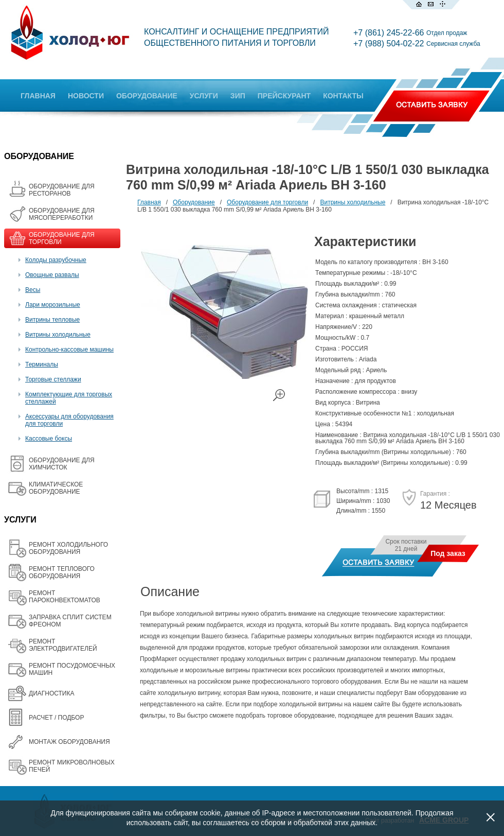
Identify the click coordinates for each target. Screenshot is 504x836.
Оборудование (194, 202)
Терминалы (42, 364)
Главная (149, 202)
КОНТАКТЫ (343, 96)
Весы (33, 290)
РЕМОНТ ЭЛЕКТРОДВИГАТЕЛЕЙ (63, 645)
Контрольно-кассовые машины (69, 350)
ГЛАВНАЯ (38, 96)
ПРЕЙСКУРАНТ (284, 96)
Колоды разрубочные (56, 260)
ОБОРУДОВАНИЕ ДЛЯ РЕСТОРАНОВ (62, 190)
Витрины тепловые (52, 320)
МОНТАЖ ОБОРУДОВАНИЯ (69, 742)
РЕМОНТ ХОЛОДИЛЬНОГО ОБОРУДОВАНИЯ (68, 548)
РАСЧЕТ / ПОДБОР (56, 718)
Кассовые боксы (49, 439)
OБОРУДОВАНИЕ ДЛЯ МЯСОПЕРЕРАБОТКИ (62, 214)
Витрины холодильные (58, 335)
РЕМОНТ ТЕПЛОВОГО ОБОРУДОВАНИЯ (62, 572)
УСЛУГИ (204, 96)
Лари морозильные (53, 305)
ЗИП (238, 96)
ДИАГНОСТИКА (51, 693)
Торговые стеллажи (53, 379)
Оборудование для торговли (267, 202)
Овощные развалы (52, 275)
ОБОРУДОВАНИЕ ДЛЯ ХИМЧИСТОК (62, 464)
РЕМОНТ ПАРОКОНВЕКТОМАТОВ (65, 597)
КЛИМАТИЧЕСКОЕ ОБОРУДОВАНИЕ (56, 488)
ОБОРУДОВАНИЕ (147, 96)
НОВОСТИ (86, 96)
